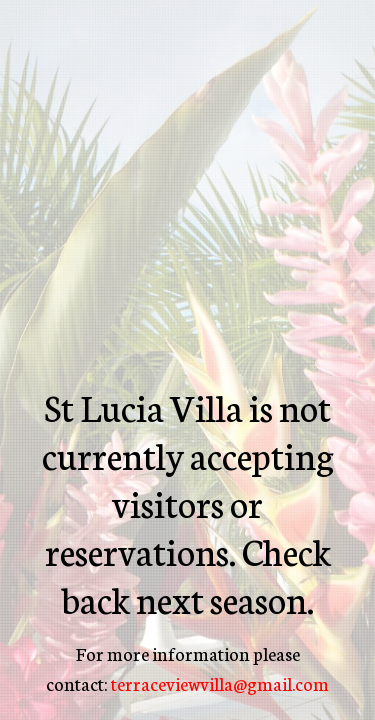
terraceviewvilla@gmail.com (220, 683)
